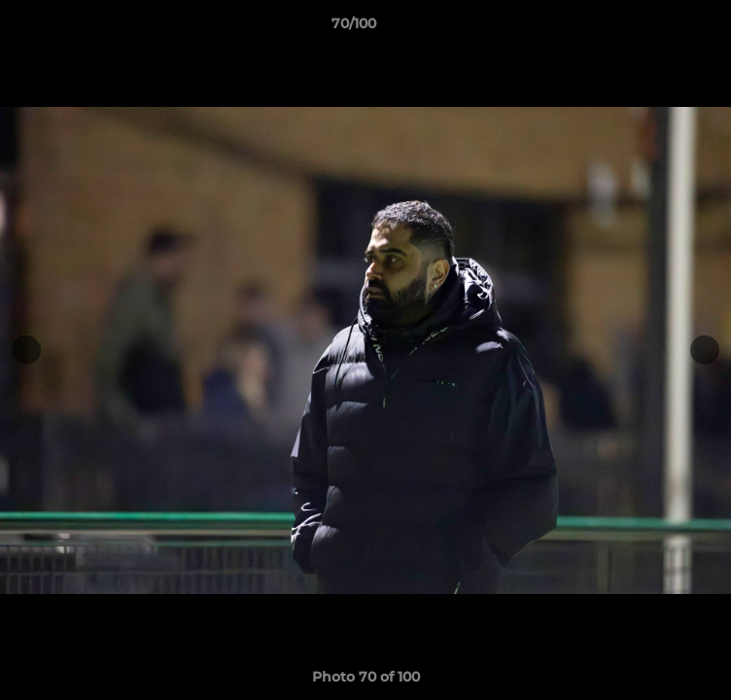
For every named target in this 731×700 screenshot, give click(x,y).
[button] (661, 28)
